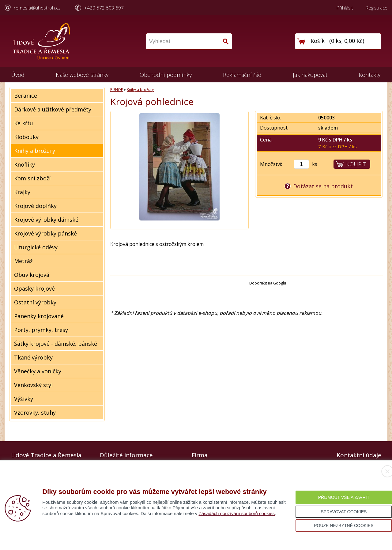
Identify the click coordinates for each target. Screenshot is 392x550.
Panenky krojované (39, 316)
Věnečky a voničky (38, 371)
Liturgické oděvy (36, 247)
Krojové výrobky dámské (46, 220)
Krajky (22, 192)
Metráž (23, 261)
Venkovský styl (33, 385)
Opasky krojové (34, 288)
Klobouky (26, 137)
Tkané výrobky (33, 357)
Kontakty (369, 75)
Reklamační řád (242, 75)
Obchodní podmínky (166, 75)
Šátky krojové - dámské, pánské (56, 344)
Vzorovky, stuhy (35, 412)
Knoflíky (24, 164)
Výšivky (24, 399)
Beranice (26, 96)
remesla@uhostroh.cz (37, 8)
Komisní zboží (32, 178)
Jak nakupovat (310, 75)
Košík (318, 41)
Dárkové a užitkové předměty (53, 109)
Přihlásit (345, 8)
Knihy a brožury (35, 151)
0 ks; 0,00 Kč (347, 41)
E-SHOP (117, 90)
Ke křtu (24, 123)
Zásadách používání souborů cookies (237, 513)
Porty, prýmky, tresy (41, 330)
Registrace (377, 8)
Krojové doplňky (35, 206)
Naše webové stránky (82, 75)
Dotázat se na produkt (323, 186)
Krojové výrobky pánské (45, 233)
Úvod (18, 75)
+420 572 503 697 (104, 8)
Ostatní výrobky (35, 302)
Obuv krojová (32, 275)
